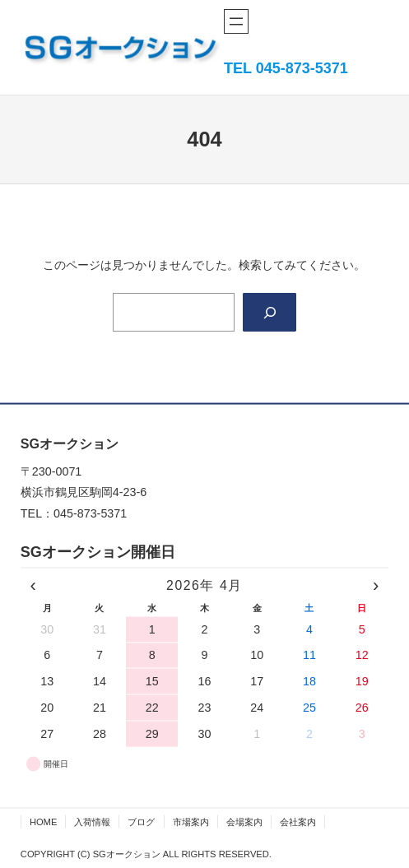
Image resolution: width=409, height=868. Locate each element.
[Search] (269, 313)
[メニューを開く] (236, 21)
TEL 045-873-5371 (286, 68)
